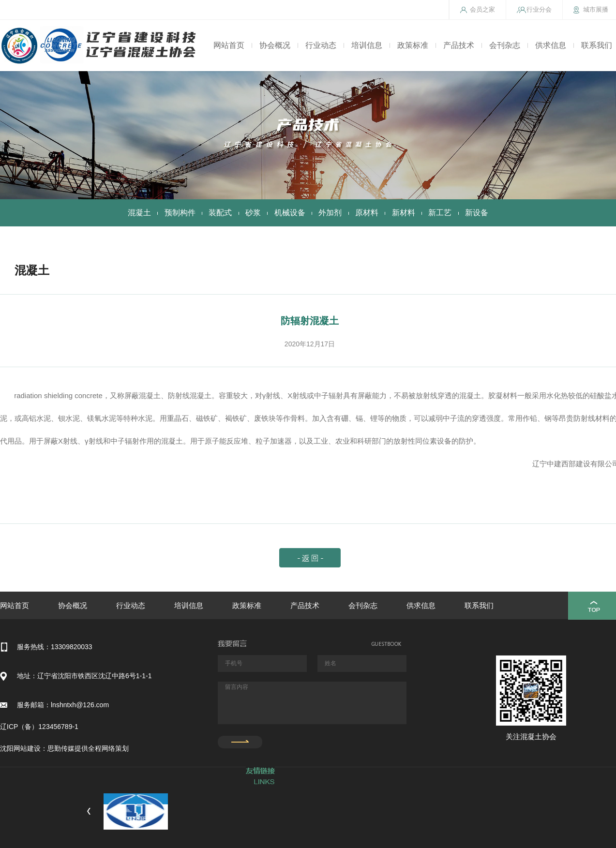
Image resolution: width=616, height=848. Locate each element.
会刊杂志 (505, 45)
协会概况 (275, 45)
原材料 (367, 213)
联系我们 (597, 45)
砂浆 (253, 213)
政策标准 (413, 45)
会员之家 (482, 9)
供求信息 (551, 45)
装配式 (220, 213)
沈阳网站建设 (20, 748)
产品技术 (459, 45)
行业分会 (539, 9)
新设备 (477, 213)
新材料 (404, 213)
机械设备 (290, 213)
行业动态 (321, 45)
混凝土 (139, 213)
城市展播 (596, 9)
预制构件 (180, 213)
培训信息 (367, 45)
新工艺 (440, 213)
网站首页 (229, 45)
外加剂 (330, 213)
